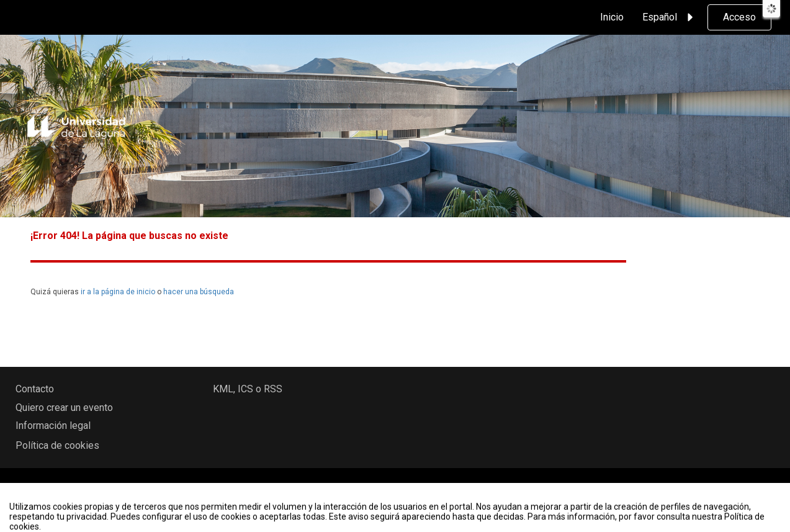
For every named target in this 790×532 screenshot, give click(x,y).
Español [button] (670, 17)
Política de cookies (57, 445)
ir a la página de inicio (118, 292)
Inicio (612, 17)
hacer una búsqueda (199, 292)
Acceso (739, 17)
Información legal (53, 426)
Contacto (35, 389)
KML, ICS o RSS (248, 389)
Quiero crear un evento (64, 408)
